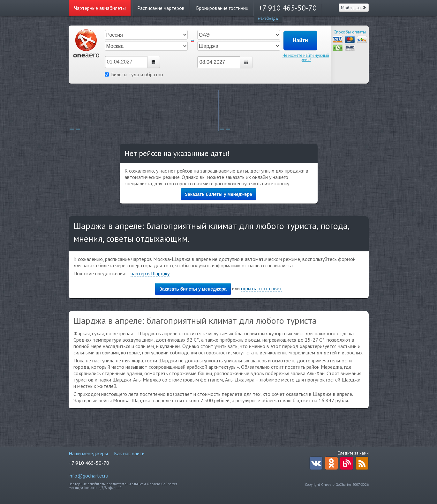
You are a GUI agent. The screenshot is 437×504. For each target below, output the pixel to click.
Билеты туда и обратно (134, 74)
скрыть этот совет (261, 288)
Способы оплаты (350, 32)
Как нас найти (129, 453)
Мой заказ (354, 8)
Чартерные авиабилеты (100, 8)
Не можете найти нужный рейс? (306, 57)
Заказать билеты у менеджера (218, 194)
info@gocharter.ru (88, 476)
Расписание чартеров (161, 8)
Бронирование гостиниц (222, 8)
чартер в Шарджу (150, 273)
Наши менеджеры (88, 453)
